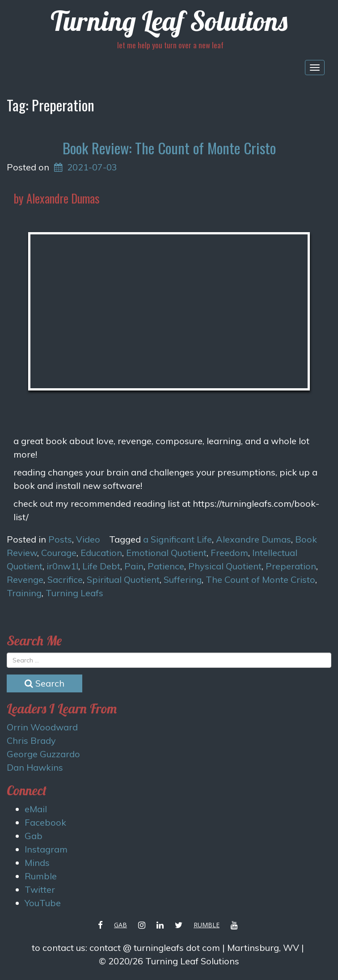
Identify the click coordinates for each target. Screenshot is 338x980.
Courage (59, 553)
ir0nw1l (62, 566)
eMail (36, 809)
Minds (37, 863)
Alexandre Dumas (253, 539)
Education (101, 553)
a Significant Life (177, 539)
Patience (166, 566)
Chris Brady (31, 740)
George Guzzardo (43, 754)
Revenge (25, 579)
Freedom (229, 553)
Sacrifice (65, 579)
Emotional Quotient (166, 553)
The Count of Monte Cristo (260, 579)
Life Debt (101, 566)
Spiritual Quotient (123, 579)
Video (88, 539)
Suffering (183, 579)
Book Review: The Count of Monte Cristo (169, 148)
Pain (134, 566)
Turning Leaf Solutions (169, 21)
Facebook (45, 822)
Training (24, 593)
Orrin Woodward (42, 727)
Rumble (41, 876)
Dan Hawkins (35, 767)
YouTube (43, 903)
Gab (34, 836)
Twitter (40, 889)
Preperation (291, 566)
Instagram (46, 849)
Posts (60, 539)
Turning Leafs (74, 593)
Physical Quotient (225, 566)
